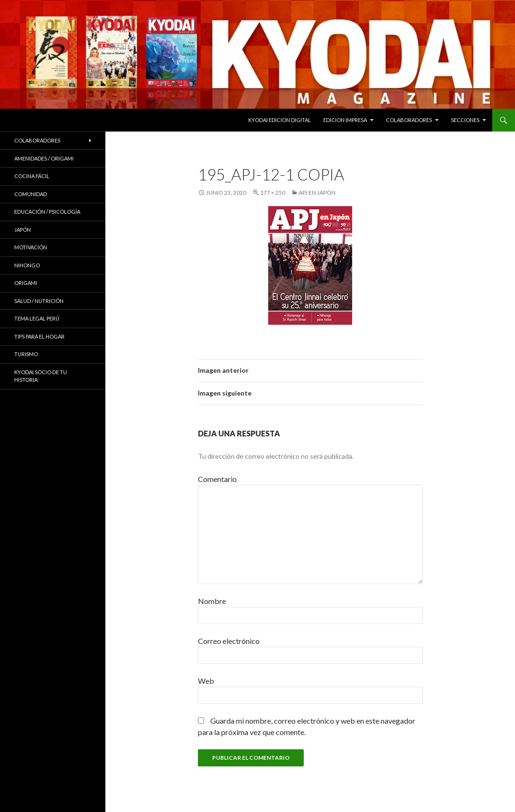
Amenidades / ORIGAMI (44, 158)
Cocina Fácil (32, 176)
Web (206, 681)
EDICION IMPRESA (345, 120)
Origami (26, 283)
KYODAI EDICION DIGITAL (280, 120)
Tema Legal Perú (37, 318)
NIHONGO (27, 265)
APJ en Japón (317, 193)
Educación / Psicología (47, 212)
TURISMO (26, 354)
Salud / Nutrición (39, 301)
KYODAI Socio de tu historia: (41, 376)
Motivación (31, 247)
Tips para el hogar (39, 336)
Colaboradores (409, 120)
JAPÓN (23, 230)
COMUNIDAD (31, 194)
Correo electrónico (229, 641)
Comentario (217, 479)
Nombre (212, 601)
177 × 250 (273, 193)
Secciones (465, 120)
